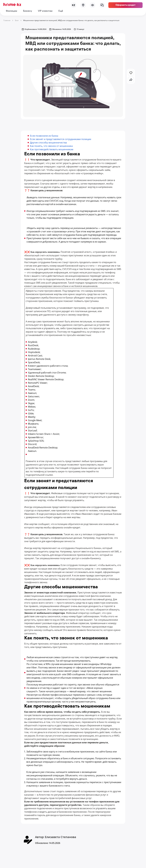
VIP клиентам (45, 11)
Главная (7, 20)
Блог (17, 20)
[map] (83, 5)
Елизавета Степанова (61, 837)
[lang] (74, 5)
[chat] (102, 5)
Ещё (61, 11)
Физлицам (11, 11)
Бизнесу (28, 11)
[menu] (93, 5)
